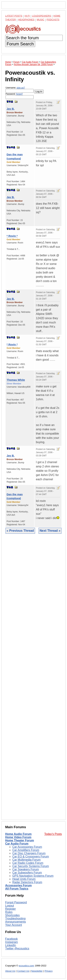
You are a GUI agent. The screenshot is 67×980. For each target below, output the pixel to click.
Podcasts (53, 20)
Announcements (16, 922)
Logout (10, 906)
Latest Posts (14, 16)
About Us (10, 971)
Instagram (12, 942)
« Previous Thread (20, 531)
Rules (9, 912)
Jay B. (11, 109)
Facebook (11, 939)
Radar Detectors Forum (27, 882)
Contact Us (23, 971)
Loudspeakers (42, 16)
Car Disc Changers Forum (29, 853)
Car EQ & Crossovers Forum (31, 856)
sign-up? (21, 88)
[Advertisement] (33, 679)
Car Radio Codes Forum (28, 863)
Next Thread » (50, 531)
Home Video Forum (18, 837)
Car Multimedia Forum (26, 860)
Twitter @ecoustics (17, 948)
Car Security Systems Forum (31, 866)
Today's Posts (53, 834)
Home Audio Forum (18, 834)
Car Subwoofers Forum (27, 873)
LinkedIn (11, 945)
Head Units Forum (24, 879)
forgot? (19, 94)
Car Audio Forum (17, 844)
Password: (20, 96)
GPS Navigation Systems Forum (33, 876)
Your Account (14, 925)
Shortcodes (12, 915)
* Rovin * (12, 236)
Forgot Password (16, 902)
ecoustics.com (26, 966)
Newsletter (37, 971)
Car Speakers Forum (26, 869)
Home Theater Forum (20, 840)
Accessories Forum (18, 885)
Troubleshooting (15, 918)
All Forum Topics (17, 889)
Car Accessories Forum (27, 847)
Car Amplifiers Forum (26, 850)
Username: (20, 90)
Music (41, 20)
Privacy (49, 971)
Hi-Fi (27, 16)
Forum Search (20, 44)
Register (11, 909)
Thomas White (16, 380)
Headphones (26, 20)
